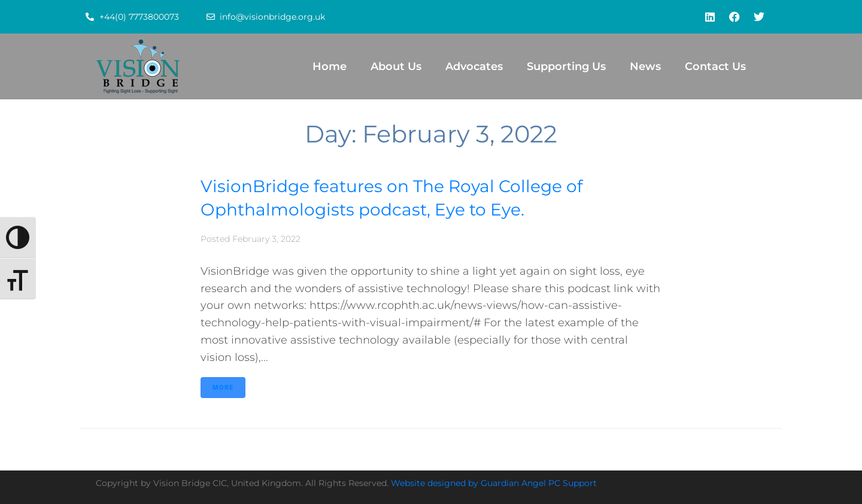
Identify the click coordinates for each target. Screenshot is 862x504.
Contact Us (715, 66)
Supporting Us (566, 66)
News (645, 66)
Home (330, 66)
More (223, 388)
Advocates (474, 66)
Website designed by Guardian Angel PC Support (494, 483)
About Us (396, 66)
